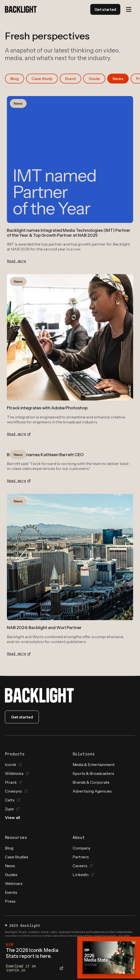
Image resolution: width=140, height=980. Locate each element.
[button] (129, 9)
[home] (21, 9)
